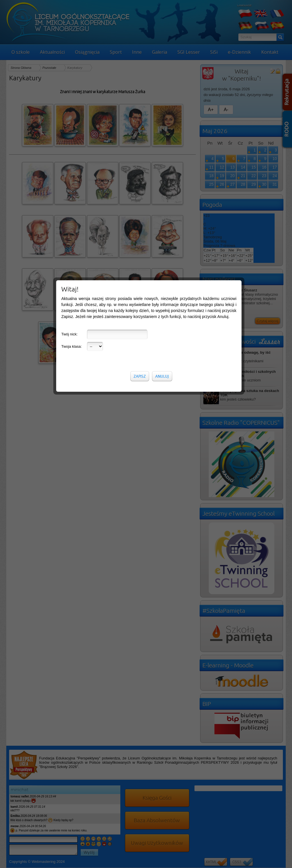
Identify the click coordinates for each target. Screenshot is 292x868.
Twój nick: (69, 113)
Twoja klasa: (72, 125)
